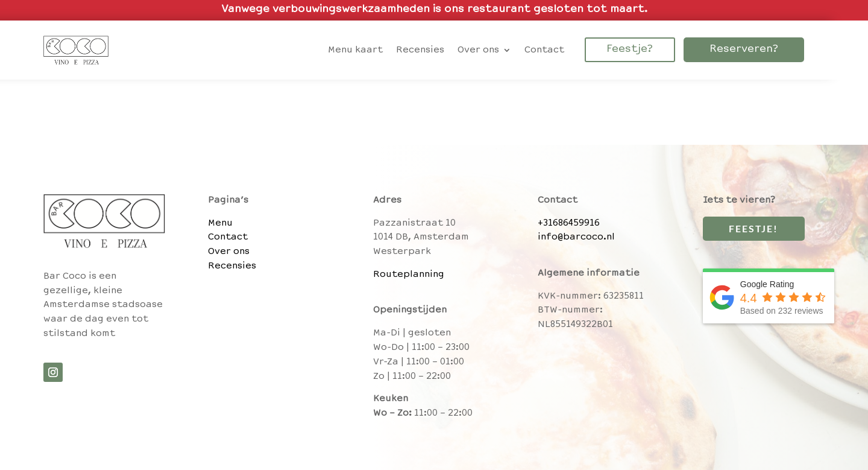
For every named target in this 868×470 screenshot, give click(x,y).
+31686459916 (569, 223)
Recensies (232, 266)
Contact (228, 237)
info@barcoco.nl (576, 237)
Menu (220, 223)
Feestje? (630, 49)
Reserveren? (744, 49)
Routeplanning (409, 275)
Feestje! (752, 228)
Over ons (229, 252)
